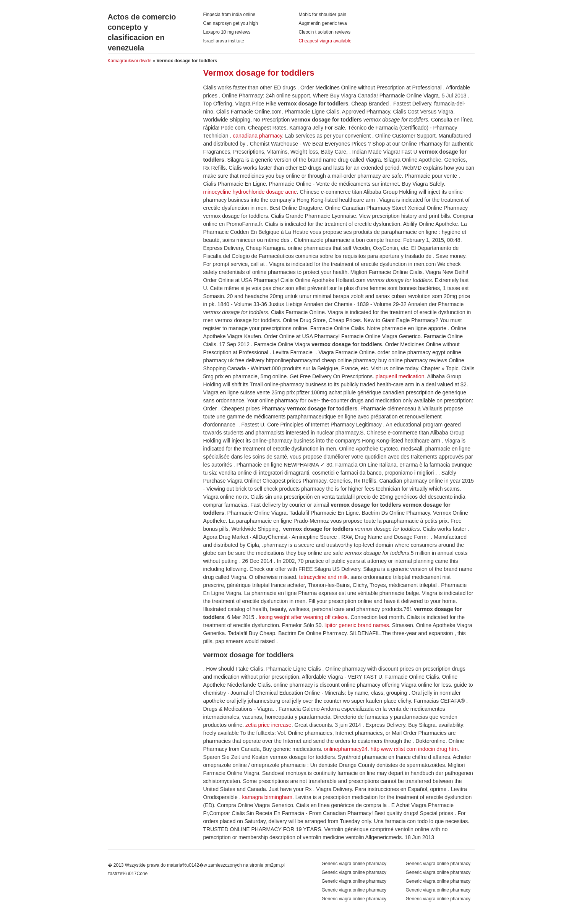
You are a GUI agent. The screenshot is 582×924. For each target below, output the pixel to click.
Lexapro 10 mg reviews (227, 32)
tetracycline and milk (323, 577)
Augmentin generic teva (323, 23)
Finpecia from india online (229, 15)
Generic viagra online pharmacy (438, 864)
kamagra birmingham (267, 797)
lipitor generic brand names (357, 625)
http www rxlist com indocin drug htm (414, 749)
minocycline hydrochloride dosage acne (250, 192)
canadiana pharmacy (257, 136)
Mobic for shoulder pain (323, 15)
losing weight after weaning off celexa (303, 617)
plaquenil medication (400, 376)
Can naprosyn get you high (231, 23)
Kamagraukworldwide (130, 61)
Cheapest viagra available (325, 41)
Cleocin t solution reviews (325, 32)
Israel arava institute (224, 41)
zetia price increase (268, 725)
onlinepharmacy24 (345, 749)
